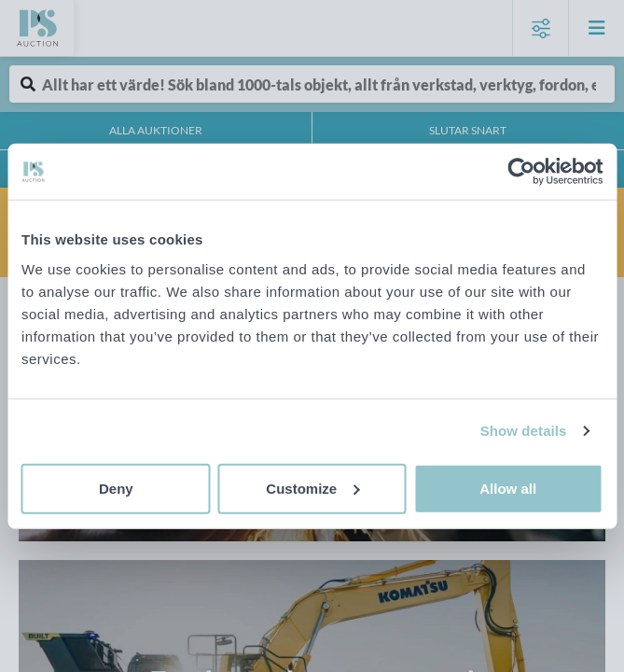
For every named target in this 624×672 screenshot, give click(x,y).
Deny (116, 488)
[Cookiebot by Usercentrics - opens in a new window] (521, 172)
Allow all (508, 488)
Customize (312, 488)
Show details (524, 431)
